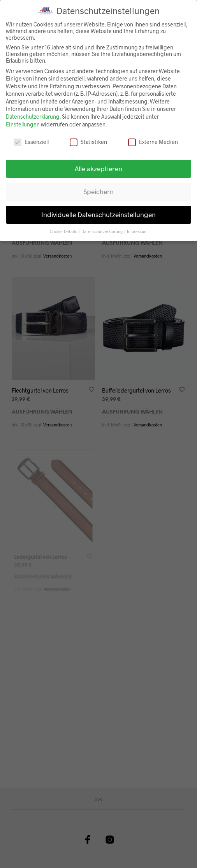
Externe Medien (153, 140)
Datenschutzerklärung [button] (102, 230)
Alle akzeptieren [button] (98, 167)
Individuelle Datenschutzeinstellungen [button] (98, 213)
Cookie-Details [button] (64, 230)
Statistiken (88, 140)
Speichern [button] (98, 190)
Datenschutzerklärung (33, 115)
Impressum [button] (137, 230)
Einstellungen (23, 123)
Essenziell (31, 140)
